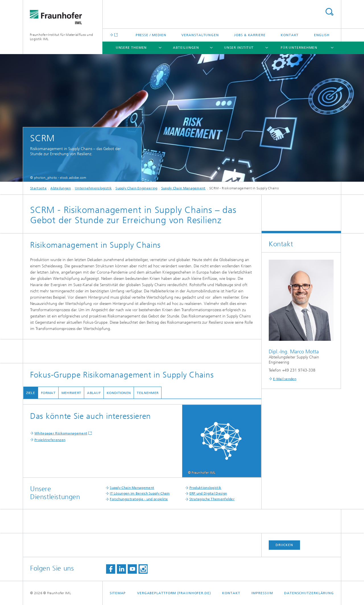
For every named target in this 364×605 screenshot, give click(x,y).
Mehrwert (71, 393)
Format (48, 393)
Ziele (30, 393)
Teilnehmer (148, 393)
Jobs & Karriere (250, 35)
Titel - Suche (329, 12)
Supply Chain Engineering (136, 188)
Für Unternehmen (299, 48)
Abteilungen (186, 48)
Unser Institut (239, 48)
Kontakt (290, 35)
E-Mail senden (285, 379)
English (322, 35)
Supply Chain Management (183, 188)
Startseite (38, 188)
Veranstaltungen (200, 35)
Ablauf (94, 393)
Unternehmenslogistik (93, 188)
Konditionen (119, 393)
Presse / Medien (151, 35)
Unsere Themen (131, 48)
